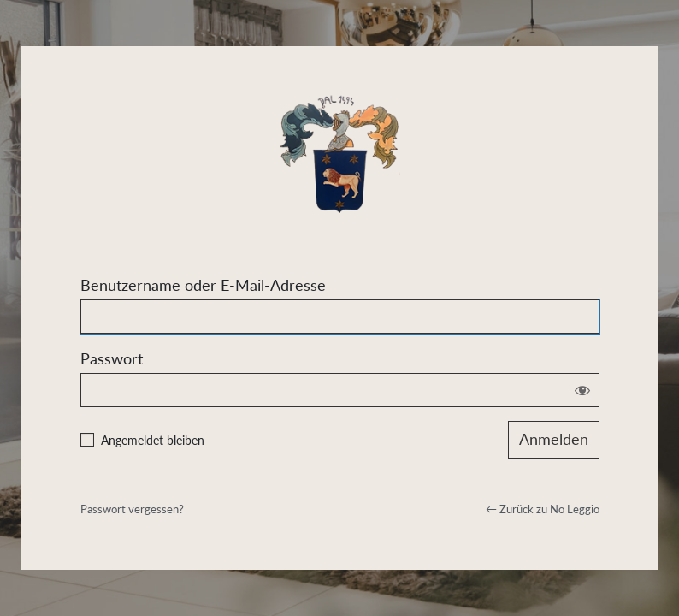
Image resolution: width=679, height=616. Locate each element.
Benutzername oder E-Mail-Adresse (203, 285)
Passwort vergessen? (132, 509)
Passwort (112, 358)
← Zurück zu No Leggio (543, 509)
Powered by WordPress (340, 149)
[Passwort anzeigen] (582, 390)
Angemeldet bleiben (153, 440)
